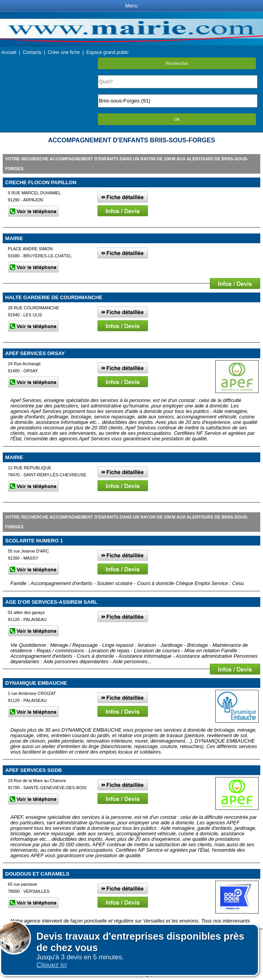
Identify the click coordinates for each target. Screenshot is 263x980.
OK (177, 119)
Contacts (32, 52)
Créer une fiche (64, 52)
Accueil (9, 52)
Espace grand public (107, 52)
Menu (131, 6)
